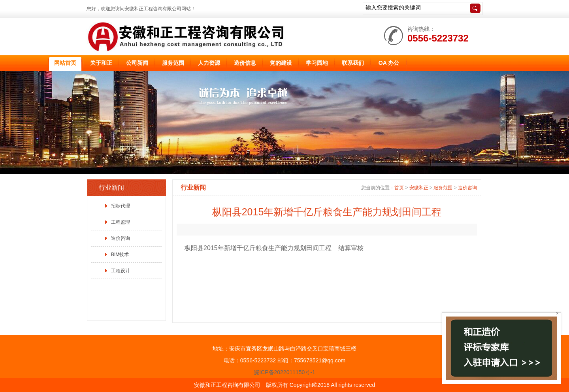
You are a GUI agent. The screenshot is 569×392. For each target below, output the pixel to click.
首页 (399, 188)
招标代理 (121, 206)
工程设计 (121, 271)
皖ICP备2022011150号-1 (284, 372)
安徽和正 (419, 188)
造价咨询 (121, 238)
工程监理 (121, 222)
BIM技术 (120, 254)
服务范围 (443, 188)
